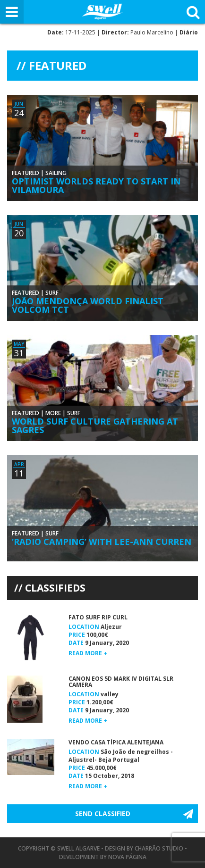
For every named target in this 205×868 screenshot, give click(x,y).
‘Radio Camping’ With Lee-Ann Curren (102, 542)
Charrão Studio (159, 848)
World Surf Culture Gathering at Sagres (95, 426)
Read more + (88, 653)
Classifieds (55, 588)
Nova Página (127, 857)
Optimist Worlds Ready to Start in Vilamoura (96, 185)
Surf (52, 293)
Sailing (56, 173)
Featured (26, 173)
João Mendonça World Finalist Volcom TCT (88, 305)
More (53, 413)
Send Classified (103, 814)
